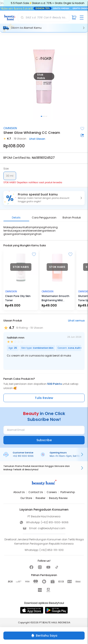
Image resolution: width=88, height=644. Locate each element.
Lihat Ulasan (37, 139)
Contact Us (36, 492)
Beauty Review (58, 498)
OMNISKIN (10, 128)
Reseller (41, 498)
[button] (44, 198)
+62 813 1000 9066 (23, 456)
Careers (52, 492)
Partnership (68, 492)
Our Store (26, 498)
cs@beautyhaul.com (52, 528)
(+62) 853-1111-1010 (52, 550)
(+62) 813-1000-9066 (55, 522)
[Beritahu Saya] (44, 636)
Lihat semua (76, 321)
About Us (19, 492)
